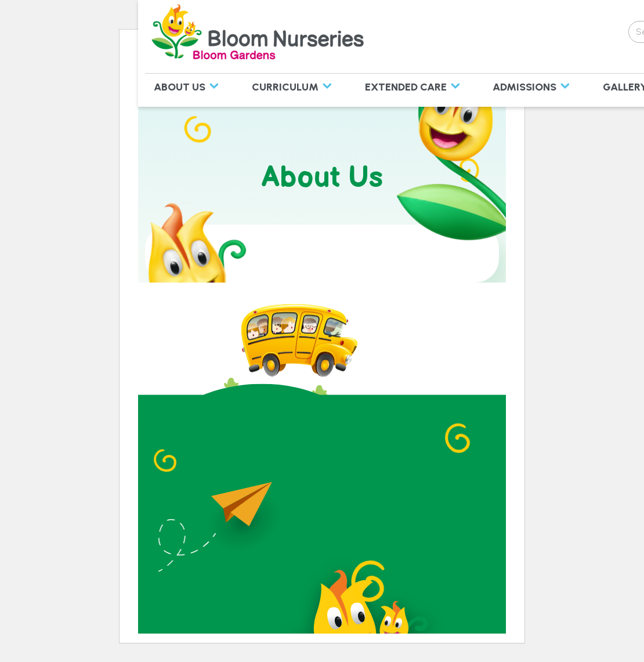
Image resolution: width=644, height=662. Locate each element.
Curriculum (285, 87)
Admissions (524, 87)
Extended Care (406, 87)
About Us (180, 87)
